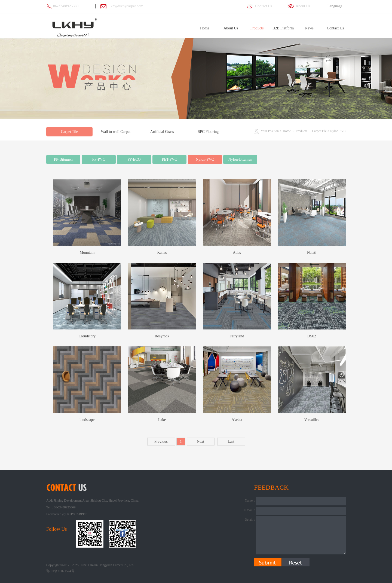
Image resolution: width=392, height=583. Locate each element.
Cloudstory (87, 336)
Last (231, 442)
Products (301, 131)
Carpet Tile (319, 131)
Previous (161, 442)
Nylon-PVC (338, 131)
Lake (162, 420)
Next (200, 442)
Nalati (312, 253)
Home (205, 28)
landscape (87, 420)
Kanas (162, 253)
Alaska (237, 420)
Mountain (87, 253)
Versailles (312, 420)
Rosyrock (162, 336)
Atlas (237, 253)
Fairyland (237, 336)
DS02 (312, 336)
